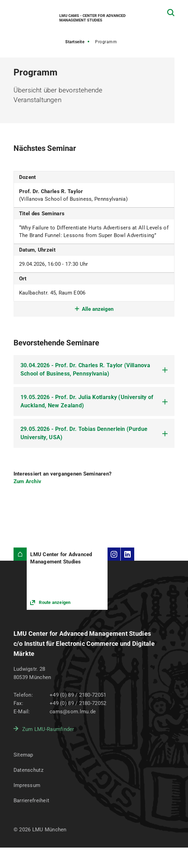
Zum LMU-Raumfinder (48, 729)
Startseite (75, 42)
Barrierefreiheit (31, 801)
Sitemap (23, 755)
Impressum (27, 785)
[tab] (94, 370)
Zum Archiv (28, 481)
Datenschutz (28, 770)
